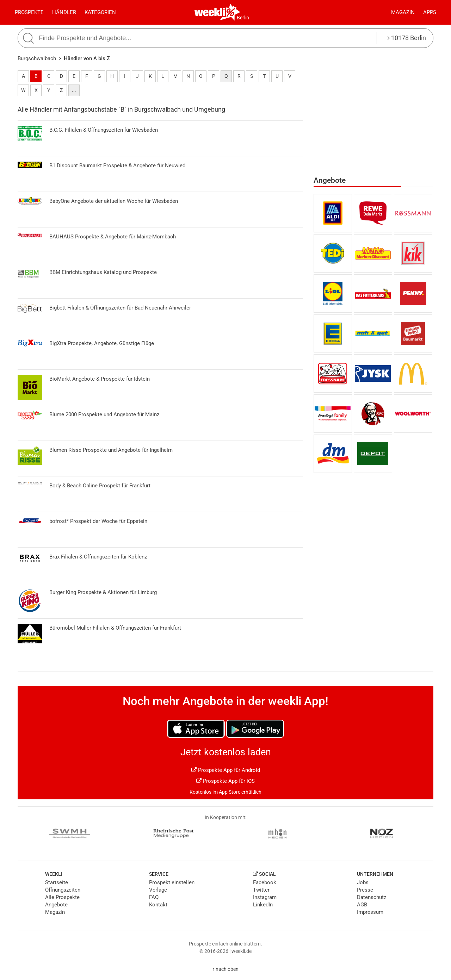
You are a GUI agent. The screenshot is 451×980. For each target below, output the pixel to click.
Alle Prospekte (62, 897)
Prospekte (29, 12)
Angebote (56, 905)
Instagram (265, 897)
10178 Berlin (407, 38)
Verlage (158, 890)
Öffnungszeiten (63, 890)
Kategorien (100, 12)
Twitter (261, 890)
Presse (365, 890)
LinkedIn (263, 905)
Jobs (363, 882)
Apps (430, 12)
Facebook (265, 882)
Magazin (403, 12)
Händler (64, 12)
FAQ (154, 897)
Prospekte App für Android (226, 770)
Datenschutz (372, 897)
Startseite (57, 882)
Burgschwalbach (37, 58)
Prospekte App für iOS (225, 781)
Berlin (243, 18)
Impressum (370, 912)
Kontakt (158, 905)
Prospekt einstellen (172, 882)
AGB (362, 905)
